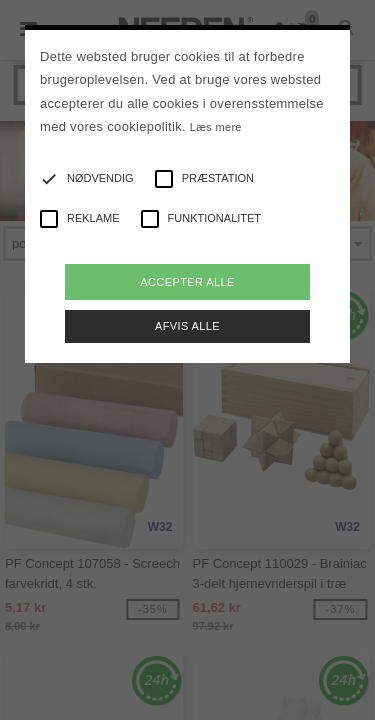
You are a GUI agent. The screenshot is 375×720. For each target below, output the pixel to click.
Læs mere (216, 127)
